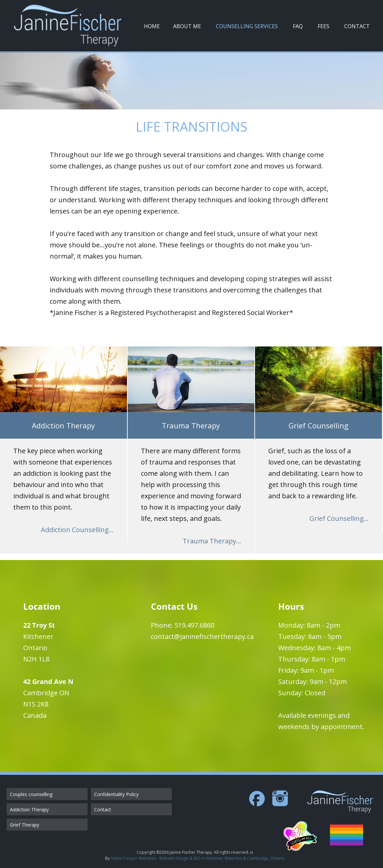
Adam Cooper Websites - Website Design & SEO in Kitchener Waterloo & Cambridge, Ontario (198, 858)
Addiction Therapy (29, 809)
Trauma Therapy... (212, 541)
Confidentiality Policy (116, 794)
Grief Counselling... (339, 518)
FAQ (298, 26)
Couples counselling (31, 794)
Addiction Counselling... (77, 530)
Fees (323, 26)
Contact (357, 26)
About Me (187, 26)
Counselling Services (247, 26)
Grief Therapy (25, 825)
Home (152, 26)
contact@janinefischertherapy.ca (202, 636)
